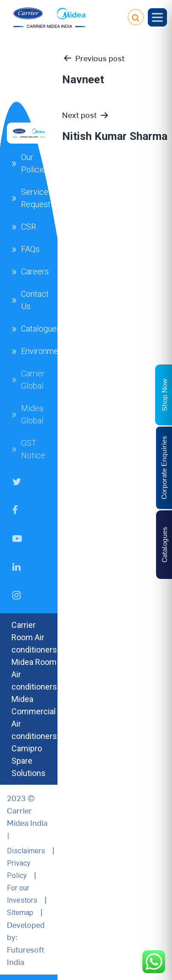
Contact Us (35, 300)
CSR (29, 227)
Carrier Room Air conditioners (34, 637)
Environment (43, 351)
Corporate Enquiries (163, 468)
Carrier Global (33, 380)
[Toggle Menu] (157, 17)
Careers (35, 271)
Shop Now (164, 395)
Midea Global (32, 414)
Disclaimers (26, 851)
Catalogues (41, 329)
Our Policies (35, 163)
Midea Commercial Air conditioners (34, 718)
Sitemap (20, 913)
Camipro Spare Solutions (29, 761)
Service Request (36, 198)
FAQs (30, 249)
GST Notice (33, 449)
